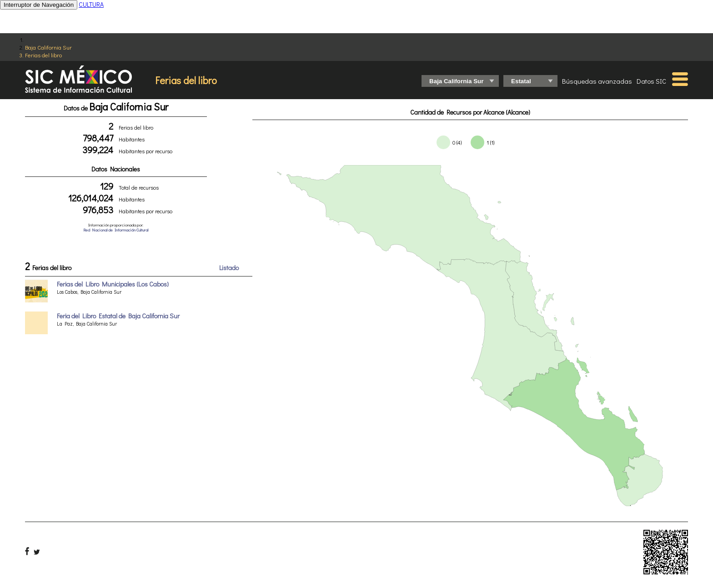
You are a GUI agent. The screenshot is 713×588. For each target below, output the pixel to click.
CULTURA (91, 4)
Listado (229, 268)
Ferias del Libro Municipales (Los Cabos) (113, 284)
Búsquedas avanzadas (597, 81)
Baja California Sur (48, 47)
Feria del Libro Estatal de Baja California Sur (118, 316)
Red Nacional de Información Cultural (116, 230)
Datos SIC (651, 81)
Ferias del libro (43, 55)
